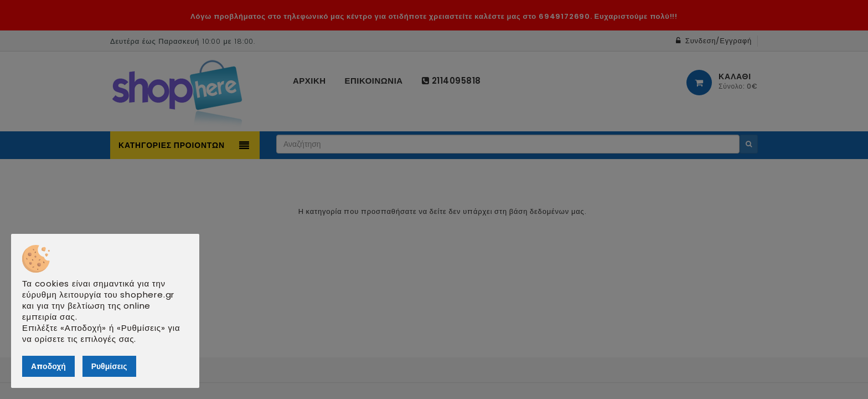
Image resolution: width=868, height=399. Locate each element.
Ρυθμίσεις (109, 366)
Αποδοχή (48, 366)
